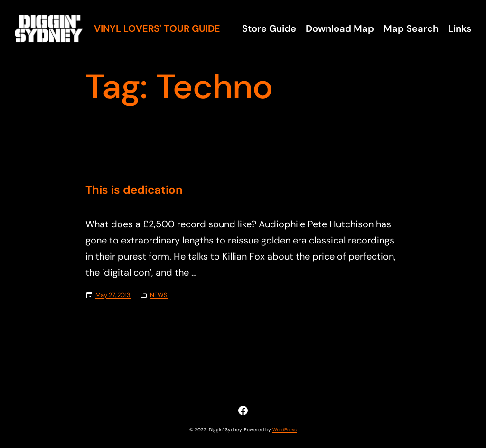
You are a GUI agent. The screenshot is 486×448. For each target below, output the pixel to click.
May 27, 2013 (113, 295)
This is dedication (134, 190)
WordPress (285, 430)
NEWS (159, 295)
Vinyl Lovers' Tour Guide (157, 28)
